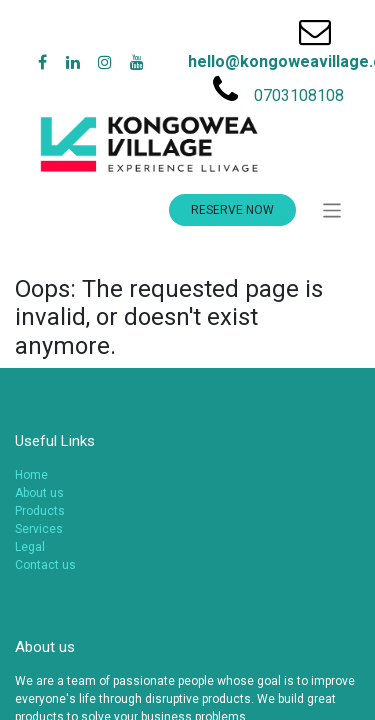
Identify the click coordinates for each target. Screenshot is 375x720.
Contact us (45, 565)
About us (39, 493)
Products (40, 511)
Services (39, 529)
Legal (30, 547)
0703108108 (299, 95)
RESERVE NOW (232, 210)
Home (31, 475)
